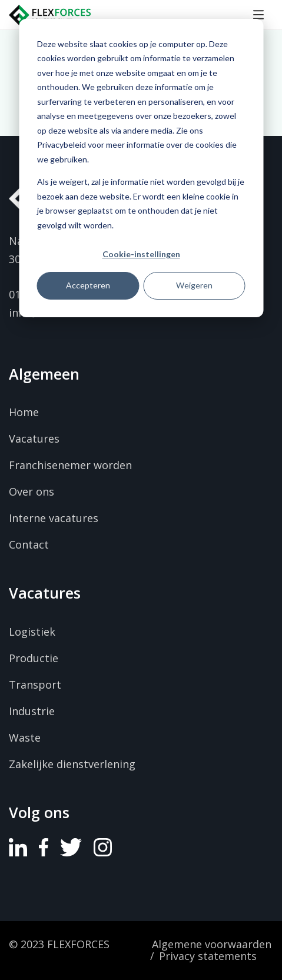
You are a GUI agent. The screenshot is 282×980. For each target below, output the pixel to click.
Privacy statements (208, 956)
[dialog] (141, 168)
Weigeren (194, 285)
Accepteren (88, 285)
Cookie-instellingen (141, 254)
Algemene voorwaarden (212, 945)
